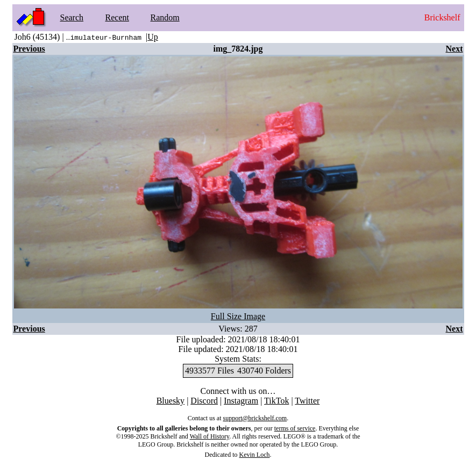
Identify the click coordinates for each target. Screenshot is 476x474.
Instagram (241, 401)
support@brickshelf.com (255, 418)
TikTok (276, 401)
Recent (117, 17)
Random (165, 17)
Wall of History (210, 436)
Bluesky (170, 401)
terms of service (295, 428)
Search (72, 17)
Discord (204, 401)
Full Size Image (238, 316)
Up (153, 37)
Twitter (307, 401)
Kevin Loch (255, 455)
